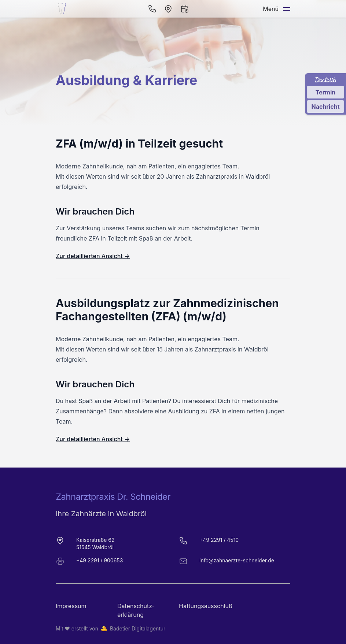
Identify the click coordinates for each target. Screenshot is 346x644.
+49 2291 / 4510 (219, 540)
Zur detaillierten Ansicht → (93, 256)
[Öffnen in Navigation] (168, 9)
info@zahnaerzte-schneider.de (237, 560)
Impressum (71, 606)
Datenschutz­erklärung (136, 610)
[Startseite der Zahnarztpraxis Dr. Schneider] (63, 9)
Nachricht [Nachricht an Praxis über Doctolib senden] (325, 107)
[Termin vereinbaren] (184, 9)
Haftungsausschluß (204, 606)
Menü (277, 9)
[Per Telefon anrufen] (152, 9)
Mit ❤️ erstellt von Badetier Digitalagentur (111, 629)
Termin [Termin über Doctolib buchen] (326, 92)
